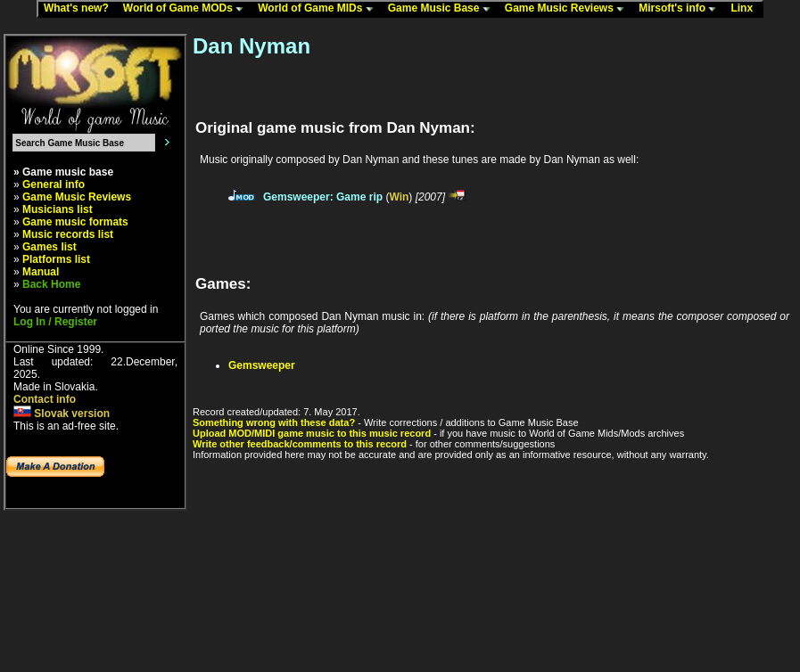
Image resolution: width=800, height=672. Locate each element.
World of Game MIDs (319, 9)
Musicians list (58, 209)
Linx (746, 9)
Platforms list (56, 259)
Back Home (51, 284)
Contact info (45, 399)
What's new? (80, 9)
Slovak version (62, 414)
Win (399, 197)
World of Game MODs (187, 9)
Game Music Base (443, 9)
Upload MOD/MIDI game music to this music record (312, 433)
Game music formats (75, 222)
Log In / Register (55, 322)
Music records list (68, 234)
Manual (41, 272)
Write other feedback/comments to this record (300, 444)
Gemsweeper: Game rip (323, 197)
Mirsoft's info (681, 9)
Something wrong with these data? (274, 422)
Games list (49, 247)
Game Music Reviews (569, 9)
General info (54, 184)
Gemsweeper (262, 365)
